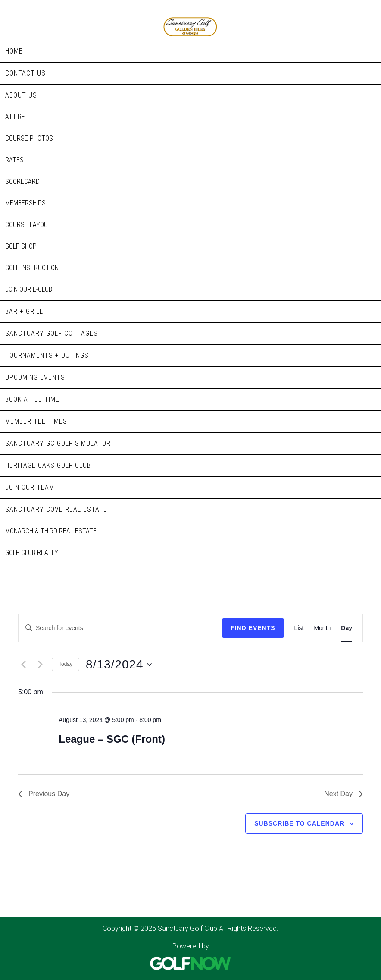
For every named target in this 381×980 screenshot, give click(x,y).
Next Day (344, 794)
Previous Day (44, 794)
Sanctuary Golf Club (190, 18)
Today (66, 664)
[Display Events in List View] (299, 628)
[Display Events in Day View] (347, 628)
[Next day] (40, 665)
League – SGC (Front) (112, 739)
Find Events (253, 628)
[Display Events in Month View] (322, 628)
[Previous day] (23, 665)
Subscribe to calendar (299, 823)
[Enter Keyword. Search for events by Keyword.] (120, 628)
